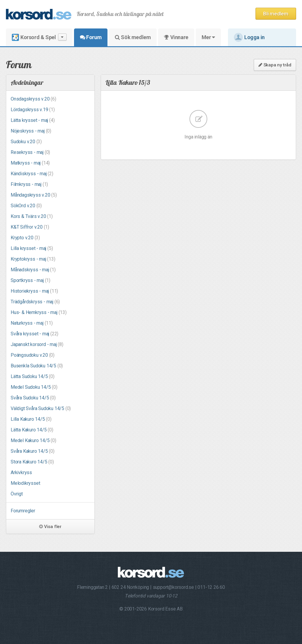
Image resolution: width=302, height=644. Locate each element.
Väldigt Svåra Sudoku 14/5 (41, 408)
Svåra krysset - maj (34, 334)
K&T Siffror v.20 (30, 227)
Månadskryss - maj (33, 270)
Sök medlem (133, 37)
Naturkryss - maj (32, 323)
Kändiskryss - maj (32, 174)
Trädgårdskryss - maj (35, 302)
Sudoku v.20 (26, 142)
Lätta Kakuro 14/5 (32, 430)
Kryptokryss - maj (33, 259)
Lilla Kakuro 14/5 (31, 419)
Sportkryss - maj (30, 280)
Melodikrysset (25, 483)
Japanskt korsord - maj (37, 344)
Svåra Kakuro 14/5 (33, 451)
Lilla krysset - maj (32, 248)
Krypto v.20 (25, 238)
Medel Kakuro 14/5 (33, 440)
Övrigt (17, 494)
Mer (208, 37)
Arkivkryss (21, 472)
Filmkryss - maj (29, 184)
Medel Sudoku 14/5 (34, 387)
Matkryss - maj (30, 163)
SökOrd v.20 (26, 206)
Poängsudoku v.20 (33, 355)
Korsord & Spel (39, 37)
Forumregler (23, 511)
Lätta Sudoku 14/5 (33, 376)
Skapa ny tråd (275, 65)
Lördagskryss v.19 (33, 110)
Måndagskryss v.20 (34, 195)
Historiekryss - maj (34, 291)
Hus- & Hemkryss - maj (39, 312)
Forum (91, 37)
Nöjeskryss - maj (31, 131)
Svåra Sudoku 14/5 (33, 398)
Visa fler (50, 527)
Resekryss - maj (30, 152)
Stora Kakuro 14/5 (32, 462)
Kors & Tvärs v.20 (32, 216)
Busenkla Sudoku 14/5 (37, 366)
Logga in (249, 37)
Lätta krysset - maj (33, 120)
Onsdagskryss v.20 (33, 99)
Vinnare (176, 37)
